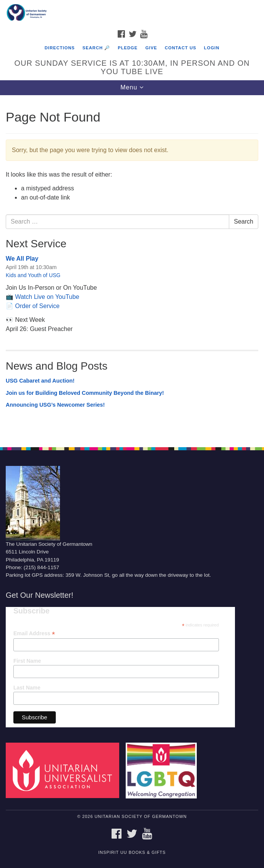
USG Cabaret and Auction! (40, 381)
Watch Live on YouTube (47, 297)
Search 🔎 (96, 48)
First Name (27, 661)
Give (151, 48)
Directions (60, 48)
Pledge (128, 48)
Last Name (27, 688)
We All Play (22, 259)
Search (244, 221)
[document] (132, 267)
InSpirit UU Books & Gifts (132, 852)
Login (212, 48)
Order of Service (37, 306)
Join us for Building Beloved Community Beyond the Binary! (85, 393)
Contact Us (181, 48)
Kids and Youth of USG (33, 275)
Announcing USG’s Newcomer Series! (55, 405)
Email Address (34, 634)
